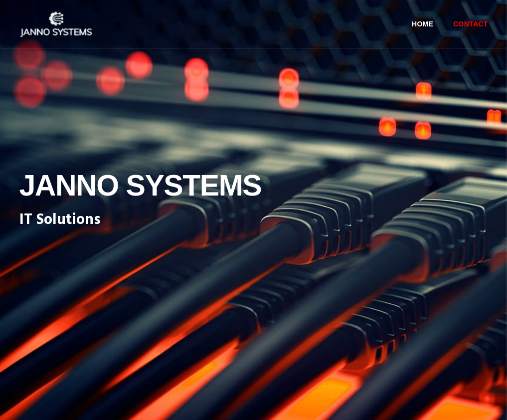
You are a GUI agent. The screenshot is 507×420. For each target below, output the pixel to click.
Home (422, 24)
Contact (470, 24)
